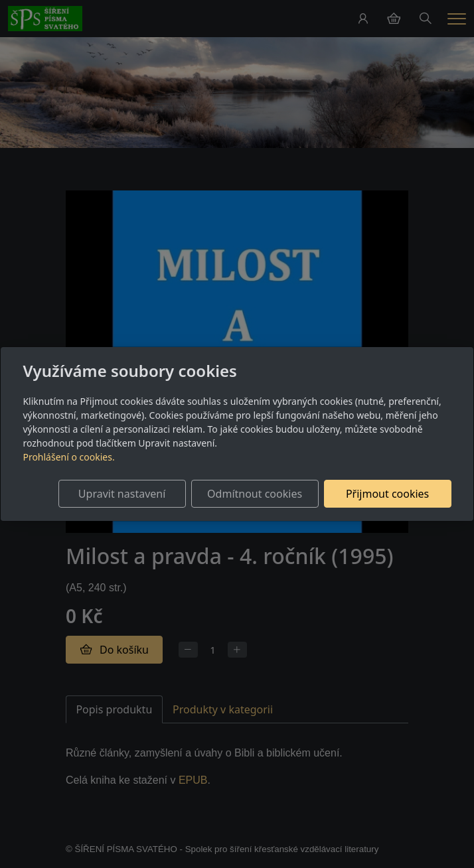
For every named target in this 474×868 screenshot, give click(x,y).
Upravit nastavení (122, 494)
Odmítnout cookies (255, 494)
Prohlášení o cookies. (68, 457)
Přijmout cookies (387, 494)
